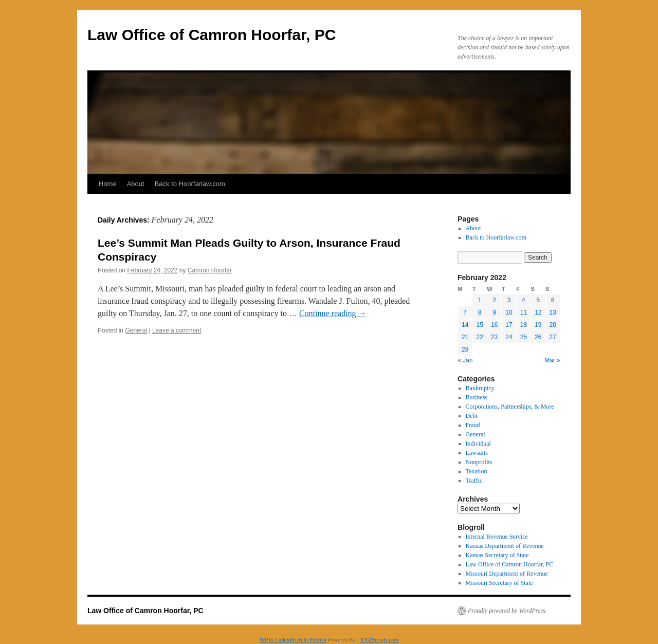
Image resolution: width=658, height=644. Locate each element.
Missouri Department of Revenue (507, 574)
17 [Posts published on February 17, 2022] (509, 325)
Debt (472, 416)
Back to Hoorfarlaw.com (190, 184)
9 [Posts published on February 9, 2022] (494, 312)
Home (108, 184)
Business (477, 397)
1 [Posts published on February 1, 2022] (480, 300)
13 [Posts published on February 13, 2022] (553, 312)
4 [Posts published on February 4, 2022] (524, 300)
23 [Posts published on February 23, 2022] (494, 337)
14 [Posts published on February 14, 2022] (465, 325)
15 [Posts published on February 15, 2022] (479, 325)
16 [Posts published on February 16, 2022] (494, 325)
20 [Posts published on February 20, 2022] (553, 325)
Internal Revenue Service (497, 537)
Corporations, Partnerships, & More (510, 407)
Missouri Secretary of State (499, 583)
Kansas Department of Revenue (505, 546)
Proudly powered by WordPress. (507, 611)
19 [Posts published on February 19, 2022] (538, 325)
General (136, 330)
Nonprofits (479, 462)
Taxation (477, 471)
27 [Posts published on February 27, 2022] (553, 337)
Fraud (473, 425)
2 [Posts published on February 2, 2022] (494, 300)
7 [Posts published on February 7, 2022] (465, 312)
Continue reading (333, 313)
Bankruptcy (480, 388)
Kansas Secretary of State (497, 555)
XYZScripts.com (379, 639)
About (136, 184)
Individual (478, 444)
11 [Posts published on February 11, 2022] (524, 312)
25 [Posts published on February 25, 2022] (524, 337)
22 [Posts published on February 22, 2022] (479, 337)
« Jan (465, 360)
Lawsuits (477, 453)
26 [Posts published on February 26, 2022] (538, 337)
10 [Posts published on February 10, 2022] (509, 312)
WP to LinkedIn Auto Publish (293, 639)
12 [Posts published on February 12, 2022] (538, 312)
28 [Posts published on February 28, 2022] (465, 349)
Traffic (474, 481)
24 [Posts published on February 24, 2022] (509, 337)
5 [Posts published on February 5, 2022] (538, 300)
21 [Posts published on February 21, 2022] (465, 337)
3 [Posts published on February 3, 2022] (509, 300)
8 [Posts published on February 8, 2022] (480, 312)
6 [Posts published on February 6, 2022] (553, 300)
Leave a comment (177, 330)
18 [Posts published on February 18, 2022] (524, 325)
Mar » (552, 360)
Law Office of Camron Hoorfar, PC (212, 35)
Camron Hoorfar (210, 270)
